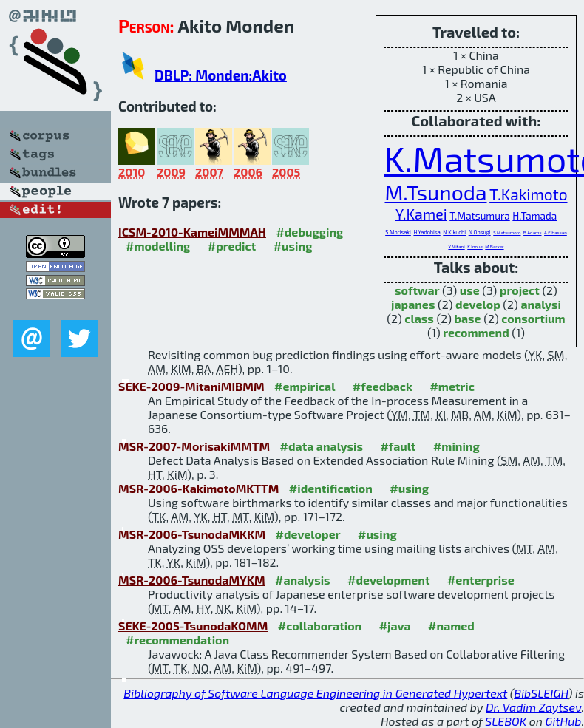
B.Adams (532, 232)
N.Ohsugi (480, 232)
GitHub (564, 721)
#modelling (158, 246)
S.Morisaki (398, 232)
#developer (308, 534)
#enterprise (481, 580)
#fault (398, 446)
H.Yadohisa (427, 232)
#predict (232, 246)
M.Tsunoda (435, 192)
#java (395, 626)
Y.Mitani (456, 246)
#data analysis (322, 446)
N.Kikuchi (454, 232)
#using (293, 246)
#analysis (303, 580)
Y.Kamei (421, 214)
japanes (413, 304)
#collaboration (320, 626)
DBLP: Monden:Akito (221, 75)
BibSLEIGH (541, 693)
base (467, 318)
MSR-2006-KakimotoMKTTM (198, 488)
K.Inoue (475, 246)
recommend (476, 332)
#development (388, 580)
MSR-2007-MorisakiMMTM (194, 446)
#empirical (305, 386)
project (520, 290)
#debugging (309, 232)
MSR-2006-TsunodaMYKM (192, 580)
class (419, 318)
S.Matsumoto (507, 232)
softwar (417, 290)
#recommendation (177, 640)
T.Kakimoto (528, 194)
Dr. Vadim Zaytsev (533, 707)
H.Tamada (534, 215)
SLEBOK (506, 721)
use (470, 290)
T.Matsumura (480, 215)
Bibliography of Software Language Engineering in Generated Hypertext (315, 693)
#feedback (383, 386)
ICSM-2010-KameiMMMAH (192, 232)
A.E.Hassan (556, 232)
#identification (331, 488)
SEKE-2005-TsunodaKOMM (193, 626)
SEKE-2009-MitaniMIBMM (191, 386)
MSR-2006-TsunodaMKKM (192, 534)
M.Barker (494, 246)
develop (478, 304)
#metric (452, 386)
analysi (541, 304)
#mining (456, 446)
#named (451, 626)
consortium (533, 318)
